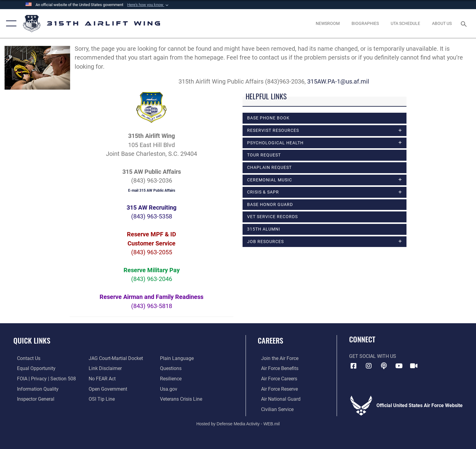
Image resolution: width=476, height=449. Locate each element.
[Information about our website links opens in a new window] (104, 368)
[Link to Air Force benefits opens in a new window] (276, 368)
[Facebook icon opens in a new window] (354, 366)
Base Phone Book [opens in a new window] (268, 118)
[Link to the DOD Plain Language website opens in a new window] (178, 358)
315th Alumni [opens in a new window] (264, 230)
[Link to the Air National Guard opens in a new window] (277, 399)
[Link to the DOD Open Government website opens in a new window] (107, 389)
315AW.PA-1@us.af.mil (340, 82)
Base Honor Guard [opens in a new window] (270, 206)
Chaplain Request (269, 168)
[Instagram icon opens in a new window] (369, 366)
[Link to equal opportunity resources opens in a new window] (33, 368)
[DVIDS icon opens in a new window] (414, 366)
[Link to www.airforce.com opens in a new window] (276, 358)
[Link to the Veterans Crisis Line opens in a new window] (182, 399)
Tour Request (264, 156)
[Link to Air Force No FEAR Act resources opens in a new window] (101, 378)
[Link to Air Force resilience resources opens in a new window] (172, 378)
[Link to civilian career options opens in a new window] (274, 409)
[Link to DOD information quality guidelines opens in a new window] (34, 389)
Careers (270, 340)
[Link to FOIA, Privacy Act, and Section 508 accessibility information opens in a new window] (43, 378)
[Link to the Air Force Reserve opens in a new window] (276, 389)
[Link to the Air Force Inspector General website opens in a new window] (32, 399)
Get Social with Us (373, 356)
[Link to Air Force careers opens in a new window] (276, 378)
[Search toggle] (465, 24)
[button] (148, 5)
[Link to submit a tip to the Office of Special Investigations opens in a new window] (100, 399)
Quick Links (32, 340)
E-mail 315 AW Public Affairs (152, 190)
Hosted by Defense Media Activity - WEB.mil (238, 423)
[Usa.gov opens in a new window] (170, 389)
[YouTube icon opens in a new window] (399, 366)
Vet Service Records (272, 218)
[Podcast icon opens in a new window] (384, 366)
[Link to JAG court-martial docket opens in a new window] (115, 358)
